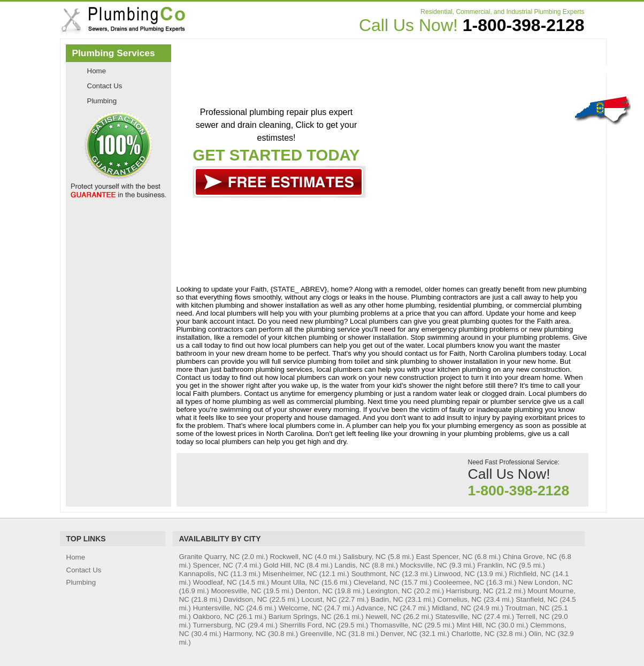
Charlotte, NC (473, 634)
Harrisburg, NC (470, 591)
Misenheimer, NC (290, 574)
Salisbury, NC (364, 557)
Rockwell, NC (292, 557)
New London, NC (546, 582)
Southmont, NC (376, 574)
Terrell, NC (533, 617)
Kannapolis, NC (204, 574)
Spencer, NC (213, 565)
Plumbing (102, 101)
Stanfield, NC (537, 599)
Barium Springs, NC (300, 617)
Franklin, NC (497, 565)
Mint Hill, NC (477, 625)
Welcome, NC (300, 608)
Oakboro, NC (213, 617)
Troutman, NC (527, 608)
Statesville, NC (459, 617)
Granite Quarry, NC (210, 557)
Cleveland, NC (377, 582)
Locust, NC (319, 599)
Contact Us (105, 86)
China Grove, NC (530, 557)
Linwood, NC (455, 574)
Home (97, 71)
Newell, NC (383, 617)
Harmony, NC (244, 634)
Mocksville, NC (424, 565)
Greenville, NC (323, 634)
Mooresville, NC (236, 591)
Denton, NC (314, 591)
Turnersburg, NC (219, 625)
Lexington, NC (389, 591)
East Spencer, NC (444, 557)
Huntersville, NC (218, 608)
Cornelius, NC (460, 599)
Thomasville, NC (396, 625)
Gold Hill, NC (284, 565)
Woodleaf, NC (215, 582)
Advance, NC (377, 608)
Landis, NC (352, 565)
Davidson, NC (245, 599)
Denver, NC (399, 634)
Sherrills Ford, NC (308, 625)
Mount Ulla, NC (295, 582)
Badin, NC (387, 599)
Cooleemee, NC (459, 582)
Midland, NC (452, 608)
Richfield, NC (530, 574)
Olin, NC (542, 634)
